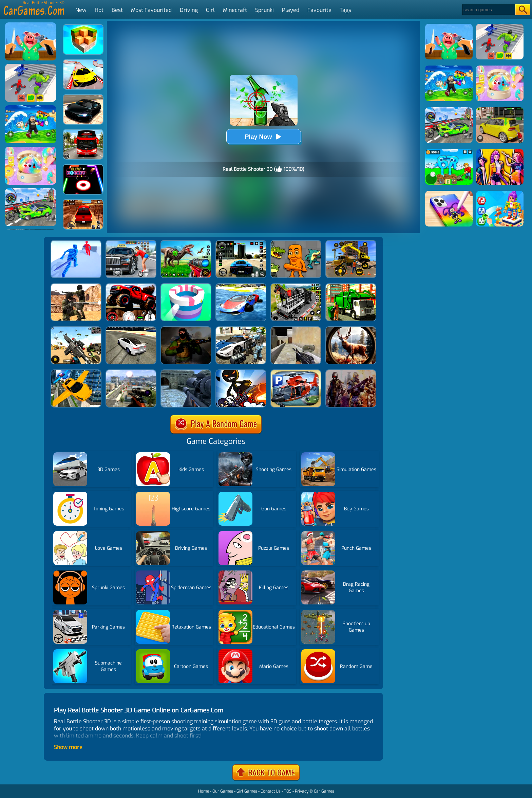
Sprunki (264, 10)
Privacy (302, 791)
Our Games (223, 791)
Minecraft (235, 10)
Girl (210, 10)
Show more (68, 747)
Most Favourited (151, 10)
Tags (345, 10)
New (81, 10)
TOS (288, 791)
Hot (99, 10)
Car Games (324, 791)
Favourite (319, 10)
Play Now (263, 137)
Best (117, 10)
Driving (189, 10)
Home (204, 791)
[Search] (488, 10)
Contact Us (271, 791)
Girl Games (247, 791)
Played (291, 10)
